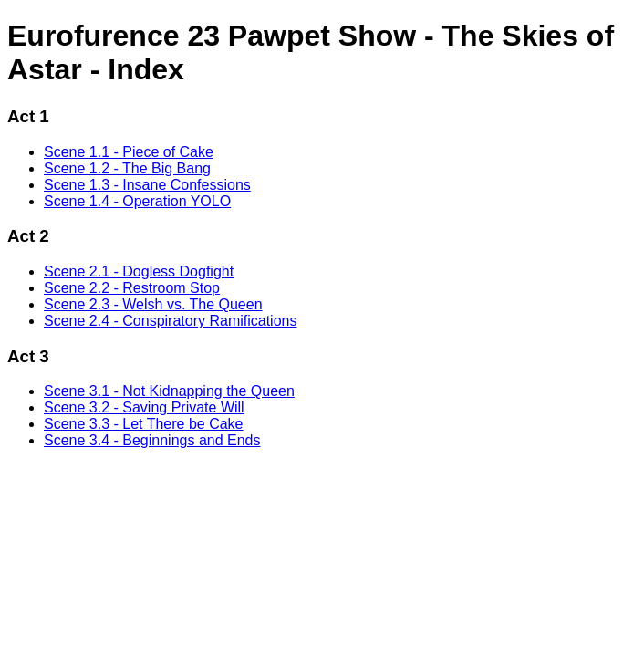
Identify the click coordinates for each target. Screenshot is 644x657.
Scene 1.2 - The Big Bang (127, 168)
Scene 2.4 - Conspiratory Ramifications (170, 321)
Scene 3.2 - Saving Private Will (144, 407)
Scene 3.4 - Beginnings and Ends (152, 440)
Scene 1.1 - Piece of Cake (129, 152)
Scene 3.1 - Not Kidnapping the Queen (169, 391)
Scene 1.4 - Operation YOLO (137, 201)
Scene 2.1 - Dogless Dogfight (139, 271)
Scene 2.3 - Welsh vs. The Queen (153, 304)
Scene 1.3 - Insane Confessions (147, 185)
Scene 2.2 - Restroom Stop (132, 288)
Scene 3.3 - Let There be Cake (144, 424)
